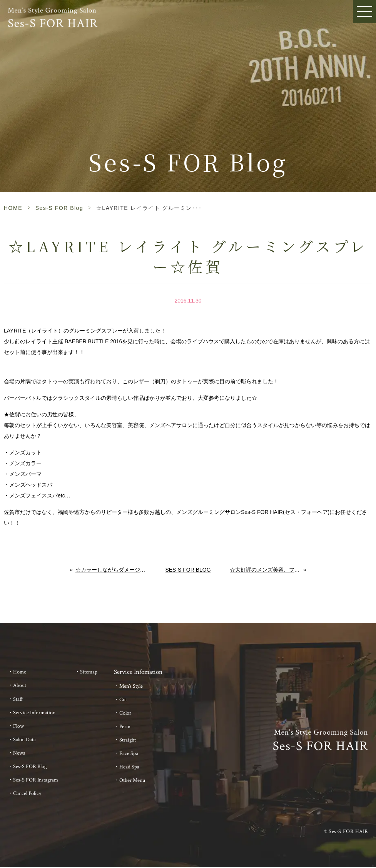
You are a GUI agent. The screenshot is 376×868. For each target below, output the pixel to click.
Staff (18, 699)
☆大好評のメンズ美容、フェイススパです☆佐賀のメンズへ (267, 570)
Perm (125, 727)
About (20, 685)
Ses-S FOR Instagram (36, 780)
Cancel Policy (27, 793)
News (19, 753)
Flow (18, 726)
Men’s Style (131, 686)
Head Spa (129, 767)
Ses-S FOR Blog (59, 208)
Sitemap (89, 672)
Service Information (34, 713)
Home (20, 672)
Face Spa (129, 753)
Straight (128, 740)
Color (125, 713)
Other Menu (132, 780)
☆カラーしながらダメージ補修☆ (111, 570)
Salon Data (24, 740)
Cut (123, 700)
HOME (13, 208)
